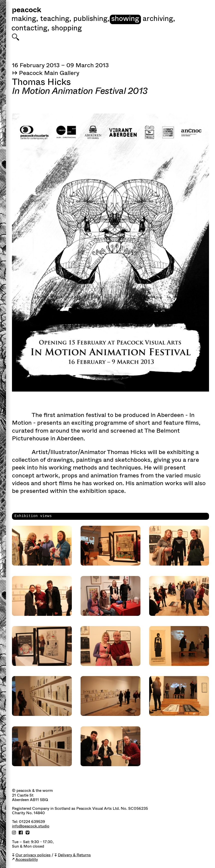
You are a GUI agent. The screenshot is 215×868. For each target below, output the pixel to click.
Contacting (30, 29)
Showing (125, 19)
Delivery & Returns (74, 855)
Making (25, 19)
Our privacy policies (33, 855)
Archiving (159, 19)
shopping (67, 29)
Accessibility (27, 860)
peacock (27, 10)
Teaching (56, 19)
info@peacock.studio (31, 826)
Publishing (91, 19)
